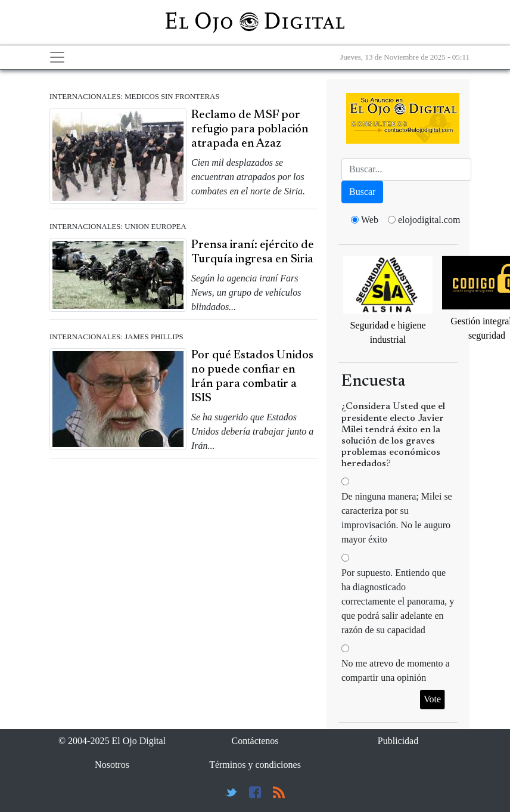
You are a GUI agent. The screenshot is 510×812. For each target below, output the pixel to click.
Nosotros (112, 765)
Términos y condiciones (255, 765)
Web (370, 220)
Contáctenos (255, 741)
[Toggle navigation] (57, 57)
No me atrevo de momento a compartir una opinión (396, 670)
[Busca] (406, 169)
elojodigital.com (429, 220)
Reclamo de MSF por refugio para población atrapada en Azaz (250, 129)
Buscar (362, 192)
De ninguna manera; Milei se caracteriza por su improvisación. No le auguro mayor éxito (397, 518)
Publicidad (398, 741)
